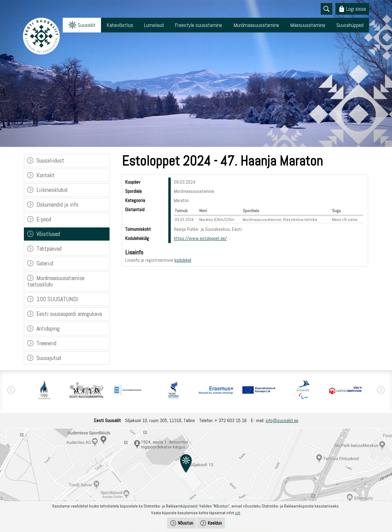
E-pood (44, 219)
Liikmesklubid (52, 190)
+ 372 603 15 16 (231, 420)
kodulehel (183, 260)
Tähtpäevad (49, 249)
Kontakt (46, 175)
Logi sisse (356, 9)
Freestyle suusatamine (198, 25)
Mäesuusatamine (308, 25)
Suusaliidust (50, 160)
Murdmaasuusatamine (256, 25)
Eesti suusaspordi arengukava (69, 314)
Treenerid (46, 343)
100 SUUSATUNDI (57, 299)
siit (238, 513)
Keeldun (215, 523)
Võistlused (48, 234)
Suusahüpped (350, 25)
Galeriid (45, 263)
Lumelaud (154, 25)
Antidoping (48, 328)
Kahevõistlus (120, 25)
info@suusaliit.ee (282, 420)
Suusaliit (87, 25)
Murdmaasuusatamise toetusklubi (56, 281)
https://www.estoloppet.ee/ (200, 238)
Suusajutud (49, 358)
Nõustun (185, 523)
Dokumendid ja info (57, 204)
